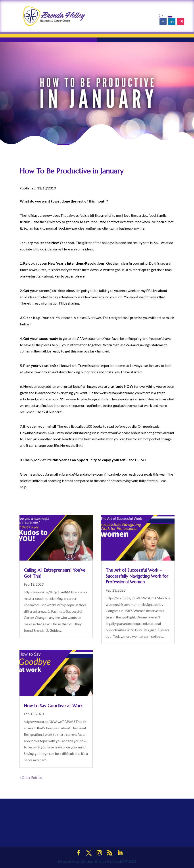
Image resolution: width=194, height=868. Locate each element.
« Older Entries (31, 777)
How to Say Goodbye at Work (53, 706)
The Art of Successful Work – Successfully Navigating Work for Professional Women (137, 576)
